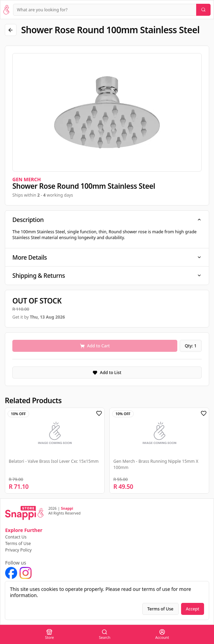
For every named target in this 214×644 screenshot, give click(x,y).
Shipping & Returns (107, 275)
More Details (107, 257)
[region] (107, 112)
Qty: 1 (191, 346)
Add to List (107, 373)
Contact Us (16, 537)
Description (107, 220)
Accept (193, 609)
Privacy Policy (18, 550)
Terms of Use (18, 543)
